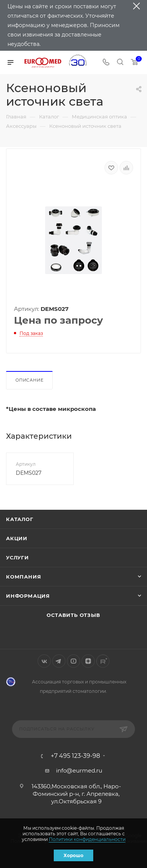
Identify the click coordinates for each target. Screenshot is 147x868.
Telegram (59, 661)
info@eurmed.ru (79, 770)
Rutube (103, 661)
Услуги (17, 557)
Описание (29, 380)
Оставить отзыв (73, 615)
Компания (23, 577)
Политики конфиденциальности (87, 839)
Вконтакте (44, 661)
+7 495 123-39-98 (75, 756)
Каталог (20, 519)
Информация (28, 596)
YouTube (73, 661)
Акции (17, 538)
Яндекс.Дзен (88, 661)
